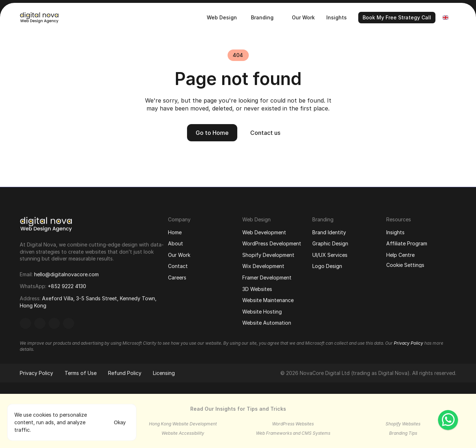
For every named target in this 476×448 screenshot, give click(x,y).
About (176, 244)
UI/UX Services (330, 255)
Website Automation (267, 323)
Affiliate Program (407, 243)
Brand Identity (329, 232)
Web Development (264, 233)
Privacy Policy (36, 374)
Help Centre (400, 255)
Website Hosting (262, 312)
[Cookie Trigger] (405, 265)
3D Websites (257, 289)
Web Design (256, 220)
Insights (395, 232)
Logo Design (327, 266)
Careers (177, 278)
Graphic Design (330, 243)
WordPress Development (272, 244)
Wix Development (263, 267)
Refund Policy (125, 374)
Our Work (179, 255)
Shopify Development (268, 255)
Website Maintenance (268, 301)
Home (175, 232)
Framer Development (267, 278)
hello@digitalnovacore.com (66, 275)
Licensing (164, 374)
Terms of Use (81, 374)
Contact (178, 266)
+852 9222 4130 (67, 287)
